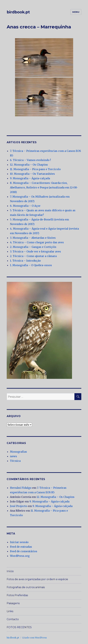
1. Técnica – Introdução (25, 261)
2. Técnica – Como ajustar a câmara (33, 256)
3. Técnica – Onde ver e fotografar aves (35, 251)
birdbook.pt (18, 12)
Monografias (18, 452)
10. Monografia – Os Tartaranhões (32, 174)
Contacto (13, 619)
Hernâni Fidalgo (21, 488)
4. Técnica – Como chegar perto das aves (37, 242)
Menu (76, 12)
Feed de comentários (24, 551)
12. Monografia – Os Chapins (29, 165)
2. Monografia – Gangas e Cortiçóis (33, 247)
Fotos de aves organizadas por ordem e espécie (37, 579)
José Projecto (19, 506)
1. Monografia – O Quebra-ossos (31, 265)
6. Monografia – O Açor (25, 206)
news (13, 456)
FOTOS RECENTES (19, 627)
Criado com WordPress (34, 638)
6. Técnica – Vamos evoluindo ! (30, 160)
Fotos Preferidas (17, 595)
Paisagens (13, 603)
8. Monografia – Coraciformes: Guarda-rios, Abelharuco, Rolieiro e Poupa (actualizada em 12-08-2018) (44, 187)
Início (10, 571)
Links (10, 611)
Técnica (15, 461)
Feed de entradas (21, 547)
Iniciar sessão (19, 542)
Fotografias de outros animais (26, 587)
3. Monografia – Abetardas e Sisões (33, 238)
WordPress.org (20, 556)
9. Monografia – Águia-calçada (30, 178)
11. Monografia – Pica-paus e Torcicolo (35, 169)
